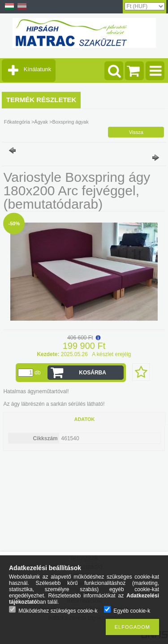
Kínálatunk (37, 69)
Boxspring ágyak (70, 122)
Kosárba (93, 373)
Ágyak (41, 122)
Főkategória (17, 122)
